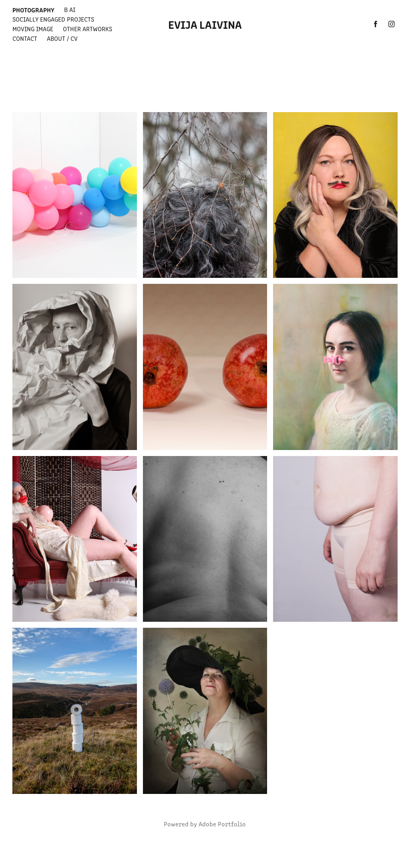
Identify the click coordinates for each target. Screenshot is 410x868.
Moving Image (33, 29)
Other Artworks (87, 29)
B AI (70, 9)
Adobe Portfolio (222, 824)
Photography (33, 10)
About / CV (62, 38)
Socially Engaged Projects (53, 19)
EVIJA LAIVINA (205, 24)
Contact (25, 38)
